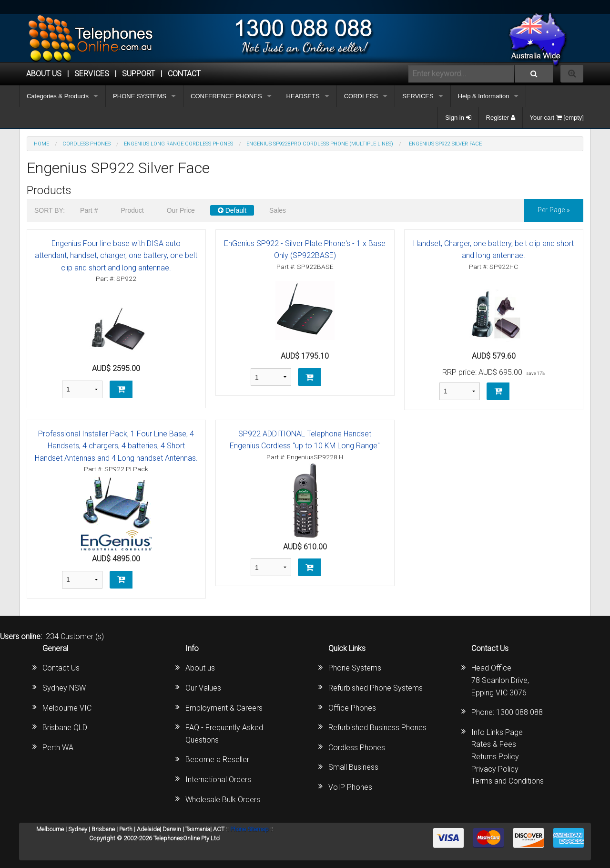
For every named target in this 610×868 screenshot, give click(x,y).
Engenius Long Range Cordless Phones (178, 144)
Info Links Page (497, 732)
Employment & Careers (224, 708)
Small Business (353, 767)
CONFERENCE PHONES (226, 96)
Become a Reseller (217, 759)
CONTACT (184, 74)
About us (200, 668)
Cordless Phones (357, 748)
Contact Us (61, 668)
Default (232, 210)
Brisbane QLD (65, 728)
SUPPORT (138, 74)
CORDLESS (361, 96)
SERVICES (418, 96)
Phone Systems (355, 668)
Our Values (203, 688)
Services (92, 74)
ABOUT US (44, 74)
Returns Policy (495, 757)
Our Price (181, 210)
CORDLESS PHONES (86, 144)
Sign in (458, 118)
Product (132, 210)
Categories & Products (58, 96)
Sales (278, 210)
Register (501, 118)
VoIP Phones (350, 787)
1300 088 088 (519, 712)
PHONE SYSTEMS (140, 96)
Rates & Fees (494, 744)
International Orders (218, 780)
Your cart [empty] (557, 118)
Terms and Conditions (508, 781)
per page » (554, 210)
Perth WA (58, 748)
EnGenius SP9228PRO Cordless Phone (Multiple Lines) (320, 144)
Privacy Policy (495, 769)
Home (41, 144)
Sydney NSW (64, 688)
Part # (89, 210)
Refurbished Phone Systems (376, 688)
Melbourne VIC (67, 708)
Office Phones (352, 708)
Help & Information (484, 96)
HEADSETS (303, 96)
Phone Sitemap (249, 829)
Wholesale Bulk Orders (223, 800)
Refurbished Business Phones (377, 728)
